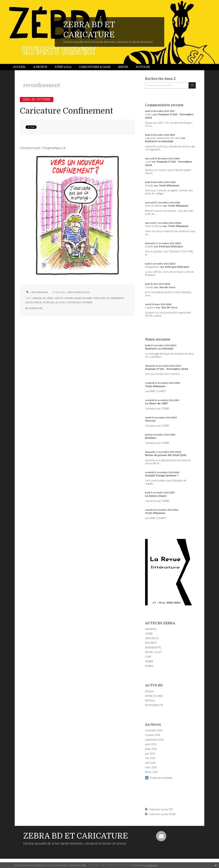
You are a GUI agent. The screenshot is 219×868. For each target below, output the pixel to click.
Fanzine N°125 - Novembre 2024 (167, 369)
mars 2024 (151, 767)
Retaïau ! (151, 438)
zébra (50, 298)
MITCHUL (150, 701)
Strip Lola (63, 67)
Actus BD (143, 67)
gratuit (59, 298)
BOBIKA (149, 666)
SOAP (148, 657)
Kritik (123, 67)
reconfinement (115, 298)
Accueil (19, 67)
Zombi (149, 186)
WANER (149, 661)
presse (38, 302)
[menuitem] (21, 67)
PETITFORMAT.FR (154, 705)
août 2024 (151, 744)
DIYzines (150, 691)
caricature (99, 298)
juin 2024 (150, 754)
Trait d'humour (169, 186)
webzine (37, 298)
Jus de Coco (167, 287)
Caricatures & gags (95, 67)
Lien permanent (37, 292)
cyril (148, 162)
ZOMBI (149, 634)
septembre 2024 (154, 740)
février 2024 (152, 772)
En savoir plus (151, 865)
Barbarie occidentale (159, 141)
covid (62, 302)
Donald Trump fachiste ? (162, 476)
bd (44, 298)
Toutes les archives (161, 778)
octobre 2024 (153, 735)
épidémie (88, 302)
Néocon (150, 421)
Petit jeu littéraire (171, 247)
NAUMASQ (151, 629)
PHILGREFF (151, 643)
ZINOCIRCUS (152, 638)
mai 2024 (150, 758)
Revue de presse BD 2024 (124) (166, 455)
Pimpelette (152, 267)
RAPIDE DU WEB (154, 696)
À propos (40, 67)
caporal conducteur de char (163, 138)
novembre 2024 (154, 730)
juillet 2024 (151, 749)
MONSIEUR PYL (153, 647)
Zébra (149, 114)
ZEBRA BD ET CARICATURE (76, 836)
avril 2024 (150, 763)
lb (56, 302)
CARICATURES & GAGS (79, 292)
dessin (29, 302)
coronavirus (74, 302)
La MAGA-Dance (156, 496)
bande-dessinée (83, 298)
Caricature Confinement (66, 111)
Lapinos (150, 307)
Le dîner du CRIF (156, 403)
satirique (48, 302)
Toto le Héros (154, 206)
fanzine (69, 298)
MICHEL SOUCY (153, 652)
